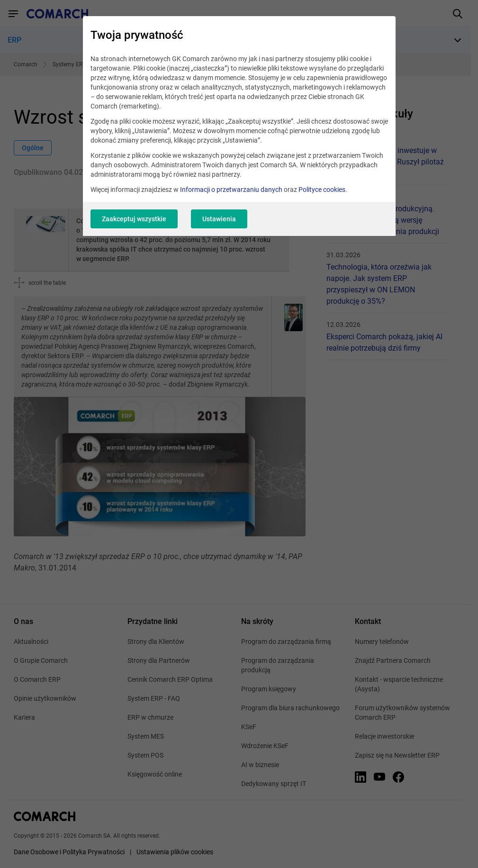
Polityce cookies (322, 190)
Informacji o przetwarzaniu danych (231, 190)
